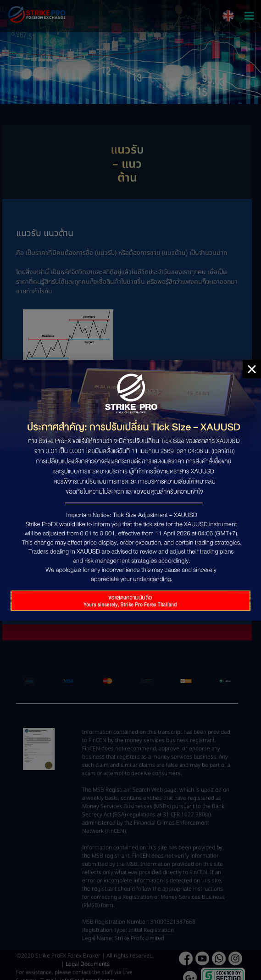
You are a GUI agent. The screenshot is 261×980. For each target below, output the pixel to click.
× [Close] (252, 369)
